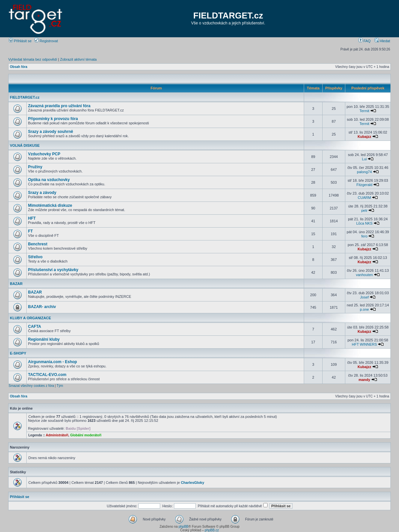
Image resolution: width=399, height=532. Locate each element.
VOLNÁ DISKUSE (25, 145)
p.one (364, 309)
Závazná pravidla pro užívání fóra (59, 106)
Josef (364, 297)
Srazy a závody (42, 193)
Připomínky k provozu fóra (53, 119)
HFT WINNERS (364, 344)
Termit (364, 111)
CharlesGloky (193, 483)
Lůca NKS (364, 223)
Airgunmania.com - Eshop (53, 362)
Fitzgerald (364, 185)
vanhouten (364, 275)
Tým (60, 386)
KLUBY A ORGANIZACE (30, 318)
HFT (32, 218)
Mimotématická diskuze (50, 205)
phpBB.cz (212, 530)
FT (30, 231)
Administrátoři (57, 435)
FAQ (365, 41)
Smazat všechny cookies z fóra (31, 386)
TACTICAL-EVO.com (47, 375)
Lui (365, 159)
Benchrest (38, 244)
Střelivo (35, 257)
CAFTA (35, 327)
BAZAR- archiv (42, 307)
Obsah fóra (19, 67)
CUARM (364, 198)
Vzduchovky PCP (44, 154)
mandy (364, 380)
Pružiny (35, 167)
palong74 (364, 172)
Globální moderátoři (86, 435)
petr (364, 210)
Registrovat (46, 41)
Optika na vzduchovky (49, 180)
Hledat (382, 41)
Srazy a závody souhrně (51, 132)
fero (364, 236)
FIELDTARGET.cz (228, 16)
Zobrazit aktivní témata (78, 59)
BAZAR (16, 284)
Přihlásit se (20, 41)
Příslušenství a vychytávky (53, 270)
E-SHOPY (18, 353)
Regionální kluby (44, 339)
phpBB (184, 527)
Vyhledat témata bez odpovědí (33, 59)
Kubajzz (364, 137)
